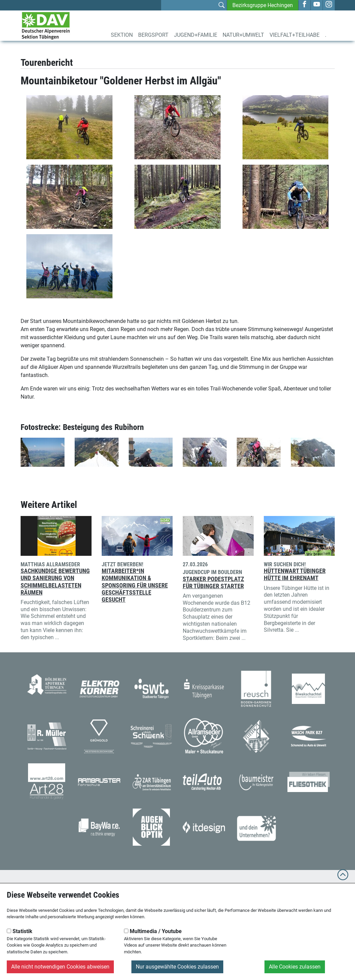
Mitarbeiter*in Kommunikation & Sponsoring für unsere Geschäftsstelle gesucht (135, 585)
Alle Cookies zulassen (295, 967)
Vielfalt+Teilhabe (295, 35)
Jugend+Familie (196, 35)
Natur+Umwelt (243, 35)
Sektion (122, 35)
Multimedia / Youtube (153, 931)
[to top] (343, 878)
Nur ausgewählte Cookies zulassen (177, 967)
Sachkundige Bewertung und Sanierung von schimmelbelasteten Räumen (55, 582)
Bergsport (153, 35)
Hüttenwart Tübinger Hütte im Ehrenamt (295, 575)
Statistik (20, 931)
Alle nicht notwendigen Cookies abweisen (60, 967)
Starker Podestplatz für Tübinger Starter (213, 583)
